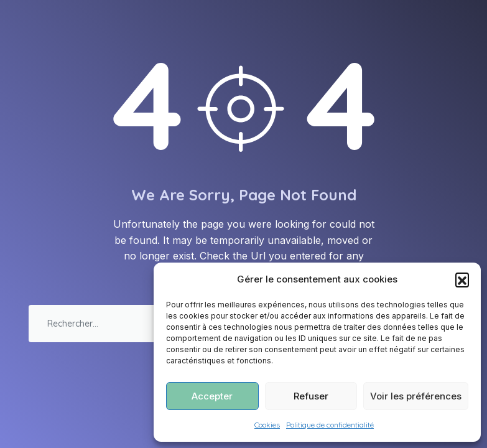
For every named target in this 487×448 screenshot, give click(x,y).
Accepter (212, 396)
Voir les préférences (416, 396)
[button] (462, 279)
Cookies (267, 425)
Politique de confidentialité (330, 425)
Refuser (311, 396)
